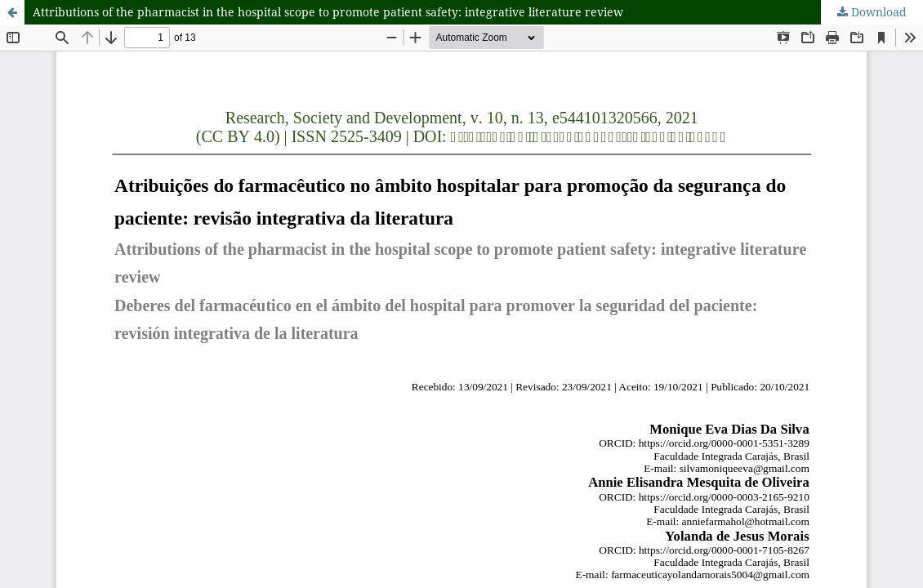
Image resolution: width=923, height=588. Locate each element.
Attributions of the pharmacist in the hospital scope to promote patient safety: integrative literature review (328, 12)
